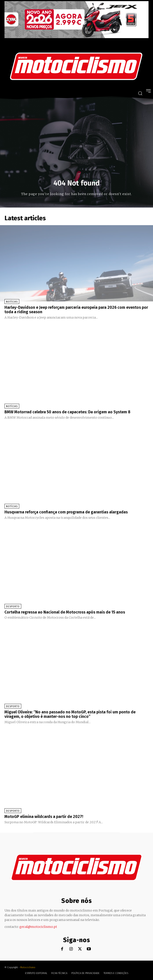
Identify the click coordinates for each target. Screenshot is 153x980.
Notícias (12, 302)
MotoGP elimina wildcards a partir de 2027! (44, 817)
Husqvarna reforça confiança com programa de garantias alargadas (66, 512)
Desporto (13, 606)
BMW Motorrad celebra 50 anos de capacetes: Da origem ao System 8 (67, 412)
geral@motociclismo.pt (38, 927)
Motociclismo (28, 967)
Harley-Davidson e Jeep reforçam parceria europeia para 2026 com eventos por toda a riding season (76, 310)
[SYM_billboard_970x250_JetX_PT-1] (76, 37)
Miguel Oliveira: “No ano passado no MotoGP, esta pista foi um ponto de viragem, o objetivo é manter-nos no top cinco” (70, 714)
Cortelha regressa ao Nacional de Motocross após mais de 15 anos (65, 612)
